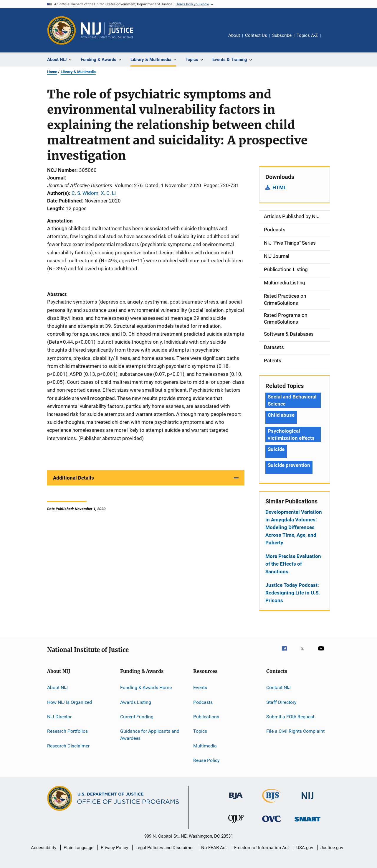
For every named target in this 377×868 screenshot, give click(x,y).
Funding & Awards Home (146, 687)
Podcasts (203, 702)
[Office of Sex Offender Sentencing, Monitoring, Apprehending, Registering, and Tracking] (307, 822)
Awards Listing (136, 702)
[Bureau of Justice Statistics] (272, 804)
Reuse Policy (206, 760)
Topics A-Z (307, 35)
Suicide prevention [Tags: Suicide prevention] (289, 465)
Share (330, 39)
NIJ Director (59, 717)
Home (52, 72)
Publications (206, 717)
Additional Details (73, 478)
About (234, 35)
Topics (200, 731)
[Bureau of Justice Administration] (236, 800)
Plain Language (78, 848)
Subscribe (282, 35)
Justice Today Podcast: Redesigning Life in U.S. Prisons (293, 593)
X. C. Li (108, 193)
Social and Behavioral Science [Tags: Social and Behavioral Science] (292, 400)
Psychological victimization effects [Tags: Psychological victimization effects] (291, 434)
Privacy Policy (114, 848)
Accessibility (44, 848)
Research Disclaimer (68, 746)
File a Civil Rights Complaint (295, 731)
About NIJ (57, 687)
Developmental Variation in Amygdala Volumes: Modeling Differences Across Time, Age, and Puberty (294, 527)
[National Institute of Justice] (307, 800)
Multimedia (205, 746)
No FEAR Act (214, 848)
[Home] (107, 30)
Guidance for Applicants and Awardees (150, 735)
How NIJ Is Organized (70, 702)
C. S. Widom (85, 193)
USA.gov (305, 848)
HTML (279, 187)
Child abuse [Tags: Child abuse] (281, 415)
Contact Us (256, 35)
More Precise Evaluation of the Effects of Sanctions (293, 564)
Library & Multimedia (78, 72)
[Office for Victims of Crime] (272, 823)
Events (200, 687)
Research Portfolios (67, 731)
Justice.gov (332, 848)
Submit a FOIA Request (290, 717)
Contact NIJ (278, 687)
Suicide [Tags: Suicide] (276, 449)
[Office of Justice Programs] (62, 30)
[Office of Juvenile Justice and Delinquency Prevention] (236, 824)
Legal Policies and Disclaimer (165, 848)
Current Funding (137, 717)
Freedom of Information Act (262, 848)
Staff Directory (281, 702)
